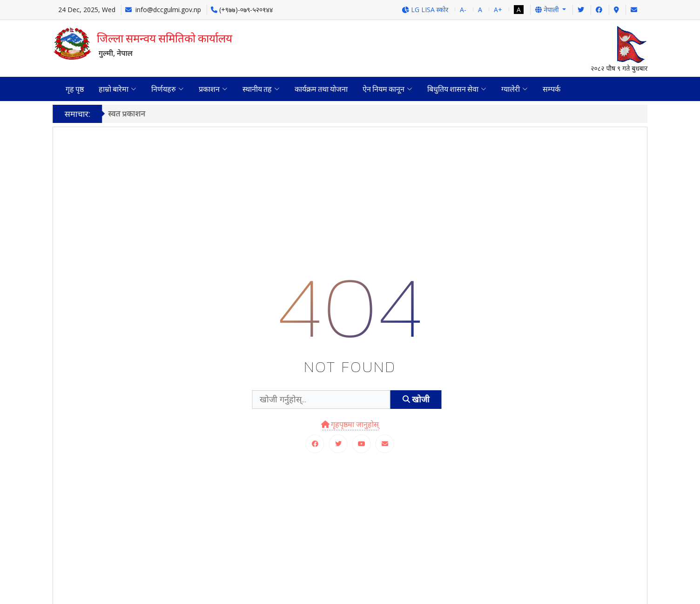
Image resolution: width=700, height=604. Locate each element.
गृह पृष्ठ (75, 89)
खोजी (416, 399)
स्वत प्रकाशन (132, 113)
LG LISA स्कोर (425, 10)
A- (463, 10)
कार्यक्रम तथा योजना (321, 89)
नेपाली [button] (548, 10)
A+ (498, 10)
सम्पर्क (552, 89)
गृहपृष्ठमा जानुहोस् (350, 424)
